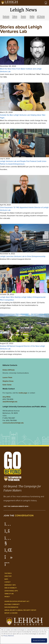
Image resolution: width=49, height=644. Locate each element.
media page (23, 393)
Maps (6, 579)
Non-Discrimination (11, 607)
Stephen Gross (8, 381)
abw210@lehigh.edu (10, 402)
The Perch (8, 573)
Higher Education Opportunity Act (17, 601)
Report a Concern (11, 613)
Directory (8, 576)
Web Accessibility (11, 588)
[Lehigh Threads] (8, 565)
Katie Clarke (7, 385)
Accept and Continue (39, 640)
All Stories (41, 16)
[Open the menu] (46, 3)
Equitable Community (12, 604)
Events (23, 16)
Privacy (7, 597)
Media (32, 16)
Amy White (7, 397)
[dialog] (24, 636)
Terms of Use (9, 594)
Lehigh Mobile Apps (11, 591)
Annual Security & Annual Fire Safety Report (20, 610)
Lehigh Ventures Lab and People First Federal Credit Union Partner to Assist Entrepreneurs (23, 163)
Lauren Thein (7, 377)
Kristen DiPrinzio (9, 370)
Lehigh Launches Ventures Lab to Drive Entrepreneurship (23, 256)
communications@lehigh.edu (13, 423)
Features (6, 16)
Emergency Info (10, 585)
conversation (24, 515)
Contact (7, 582)
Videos (15, 16)
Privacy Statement (9, 636)
